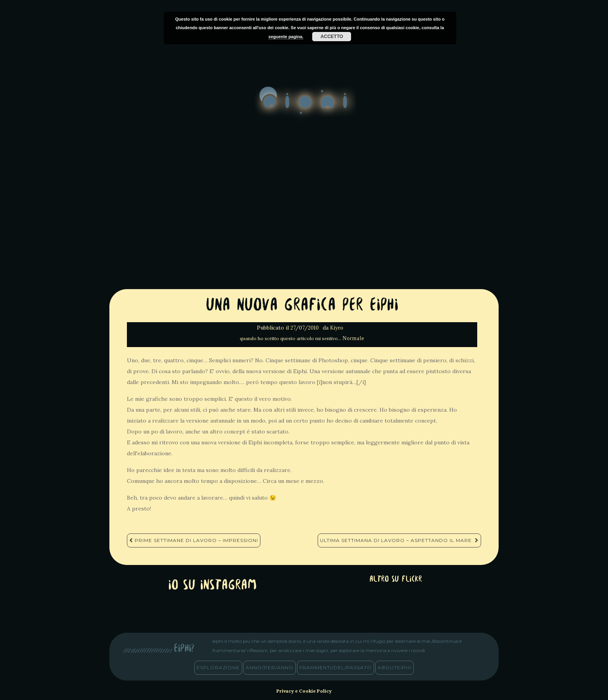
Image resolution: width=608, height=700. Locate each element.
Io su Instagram (213, 586)
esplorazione (218, 668)
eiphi (304, 107)
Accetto (332, 37)
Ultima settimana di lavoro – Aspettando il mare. (399, 540)
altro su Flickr (396, 580)
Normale (353, 338)
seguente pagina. (286, 37)
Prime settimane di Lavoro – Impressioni (194, 540)
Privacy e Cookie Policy (304, 691)
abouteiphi (394, 668)
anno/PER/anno (270, 668)
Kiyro (337, 328)
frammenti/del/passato (336, 668)
